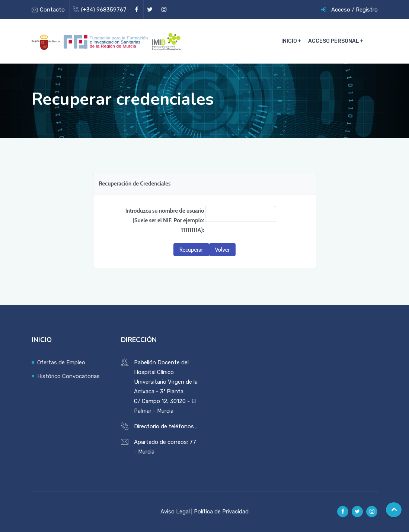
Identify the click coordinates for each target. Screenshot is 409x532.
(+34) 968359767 (104, 10)
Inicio (289, 41)
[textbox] (241, 214)
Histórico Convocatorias (68, 376)
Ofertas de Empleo (61, 362)
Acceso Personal (334, 41)
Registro (367, 10)
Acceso (341, 10)
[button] (191, 250)
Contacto (52, 10)
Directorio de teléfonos (164, 426)
